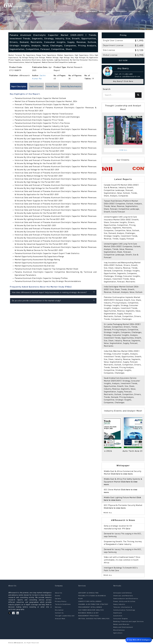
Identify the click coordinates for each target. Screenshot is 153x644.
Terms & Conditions (63, 604)
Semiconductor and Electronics (126, 599)
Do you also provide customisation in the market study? (53, 301)
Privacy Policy (61, 602)
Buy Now (123, 61)
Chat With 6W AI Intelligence (139, 640)
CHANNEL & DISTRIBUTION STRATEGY (93, 604)
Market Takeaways (117, 11)
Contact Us (135, 11)
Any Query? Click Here (123, 81)
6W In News (91, 11)
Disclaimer (59, 610)
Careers (58, 599)
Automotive (118, 616)
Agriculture (118, 633)
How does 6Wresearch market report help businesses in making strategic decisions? (53, 293)
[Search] (138, 95)
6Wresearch (18, 643)
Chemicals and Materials (123, 596)
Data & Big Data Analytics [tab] (80, 87)
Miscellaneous (119, 630)
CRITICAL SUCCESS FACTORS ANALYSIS (94, 619)
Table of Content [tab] (40, 87)
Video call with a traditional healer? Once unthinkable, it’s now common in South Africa (122, 560)
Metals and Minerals (121, 624)
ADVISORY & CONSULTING (88, 593)
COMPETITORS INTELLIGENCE (90, 602)
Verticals (79, 11)
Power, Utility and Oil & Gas (124, 602)
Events (103, 11)
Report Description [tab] (20, 87)
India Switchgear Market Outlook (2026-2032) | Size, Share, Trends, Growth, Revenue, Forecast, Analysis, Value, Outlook (123, 290)
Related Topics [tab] (58, 87)
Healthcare (118, 613)
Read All (108, 513)
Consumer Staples (121, 619)
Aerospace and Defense (123, 593)
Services (40, 11)
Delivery (58, 607)
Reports (50, 11)
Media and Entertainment (123, 627)
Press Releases (64, 11)
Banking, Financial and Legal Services (128, 622)
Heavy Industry (119, 604)
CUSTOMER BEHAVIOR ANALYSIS (91, 610)
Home (19, 11)
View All (123, 150)
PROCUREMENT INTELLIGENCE (90, 607)
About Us (28, 11)
